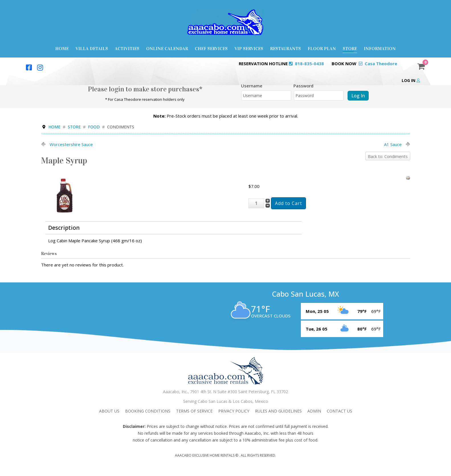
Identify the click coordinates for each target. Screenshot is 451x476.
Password (303, 86)
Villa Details (92, 49)
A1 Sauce (393, 144)
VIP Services (249, 49)
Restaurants (285, 49)
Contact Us (339, 411)
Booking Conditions (148, 411)
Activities (127, 49)
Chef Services (211, 49)
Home (62, 49)
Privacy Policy (234, 411)
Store (350, 49)
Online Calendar (167, 49)
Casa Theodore (381, 63)
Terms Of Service (194, 411)
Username (252, 86)
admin (314, 411)
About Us (109, 411)
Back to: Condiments (388, 156)
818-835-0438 (309, 63)
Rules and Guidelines (278, 411)
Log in (411, 80)
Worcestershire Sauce (71, 144)
